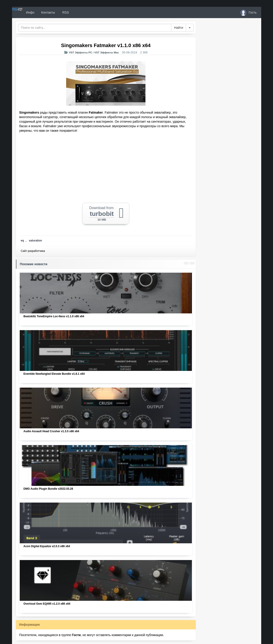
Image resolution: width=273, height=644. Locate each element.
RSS (82, 12)
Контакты (65, 12)
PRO (26, 12)
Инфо (47, 12)
